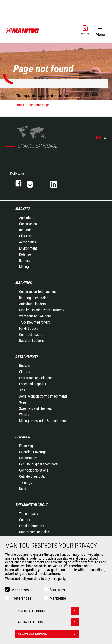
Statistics (57, 590)
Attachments (27, 357)
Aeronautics (27, 242)
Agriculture (27, 218)
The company (29, 514)
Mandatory (20, 590)
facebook (16, 183)
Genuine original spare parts (39, 464)
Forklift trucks (29, 328)
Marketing (58, 598)
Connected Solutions (34, 470)
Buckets (25, 366)
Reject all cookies (48, 611)
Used (23, 489)
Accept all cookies (48, 634)
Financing (26, 446)
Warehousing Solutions (35, 316)
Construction (28, 224)
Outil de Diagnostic (32, 476)
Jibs (22, 390)
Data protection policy (34, 532)
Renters (24, 261)
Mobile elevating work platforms (42, 310)
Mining (24, 267)
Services (23, 437)
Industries (26, 230)
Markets (23, 209)
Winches (25, 415)
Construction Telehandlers (37, 292)
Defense (25, 254)
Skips (23, 402)
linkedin (57, 183)
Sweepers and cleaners (35, 408)
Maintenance (28, 458)
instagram (33, 183)
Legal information (32, 526)
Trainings (25, 482)
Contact (25, 520)
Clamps (24, 372)
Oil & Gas (25, 236)
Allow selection (48, 622)
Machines (24, 283)
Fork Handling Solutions (36, 378)
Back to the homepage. (33, 105)
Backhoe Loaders (31, 341)
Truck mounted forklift (34, 322)
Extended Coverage (33, 452)
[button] (100, 30)
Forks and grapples (32, 384)
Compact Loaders (32, 335)
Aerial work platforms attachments (43, 396)
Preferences (21, 598)
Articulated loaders (32, 304)
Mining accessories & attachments (43, 421)
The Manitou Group (32, 505)
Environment (28, 248)
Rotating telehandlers (34, 298)
